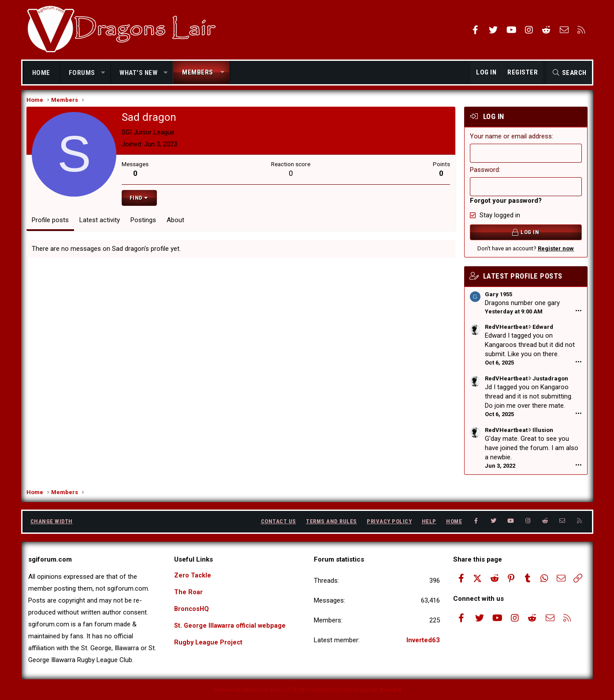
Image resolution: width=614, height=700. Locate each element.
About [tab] (177, 223)
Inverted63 (423, 640)
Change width (52, 521)
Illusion (542, 434)
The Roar (188, 592)
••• (578, 315)
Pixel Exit (390, 690)
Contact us (279, 521)
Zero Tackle (193, 575)
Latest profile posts (522, 279)
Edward (542, 330)
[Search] (569, 73)
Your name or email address (510, 140)
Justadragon (549, 382)
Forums (82, 73)
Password (484, 173)
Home (41, 73)
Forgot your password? (505, 204)
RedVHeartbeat (505, 330)
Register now (555, 252)
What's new (138, 73)
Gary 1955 (498, 298)
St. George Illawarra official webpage (231, 627)
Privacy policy (389, 521)
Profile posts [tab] (52, 223)
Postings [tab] (145, 223)
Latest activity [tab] (101, 223)
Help (429, 521)
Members (198, 72)
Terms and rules (331, 521)
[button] (103, 73)
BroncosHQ (192, 610)
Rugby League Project (209, 644)
